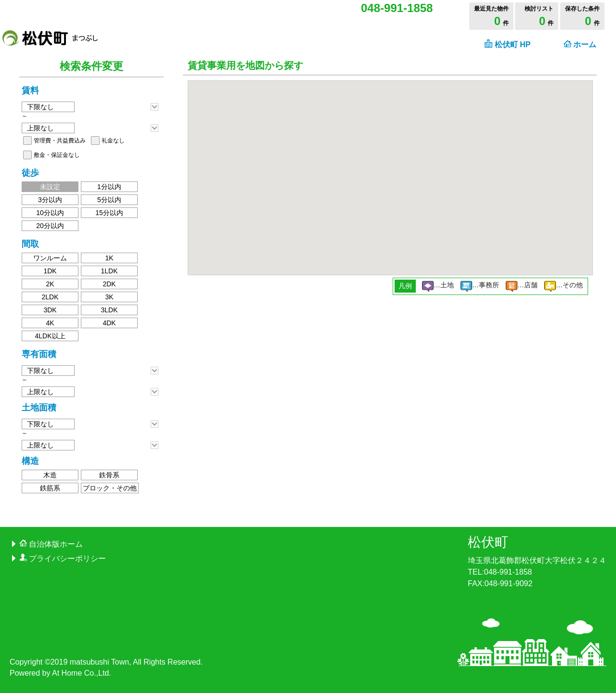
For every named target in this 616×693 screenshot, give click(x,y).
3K (109, 297)
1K (109, 258)
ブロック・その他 (110, 488)
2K (50, 284)
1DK (50, 271)
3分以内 (50, 200)
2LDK (50, 297)
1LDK (109, 271)
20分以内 (50, 226)
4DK (109, 323)
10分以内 (50, 213)
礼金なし (113, 141)
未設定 (50, 187)
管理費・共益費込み (60, 141)
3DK (50, 310)
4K (50, 323)
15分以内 (109, 213)
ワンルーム (50, 258)
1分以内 (109, 187)
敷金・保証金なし (57, 155)
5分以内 (109, 200)
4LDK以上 (50, 336)
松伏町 (488, 542)
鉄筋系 (50, 488)
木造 (50, 475)
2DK (109, 284)
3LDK (109, 310)
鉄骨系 (109, 475)
